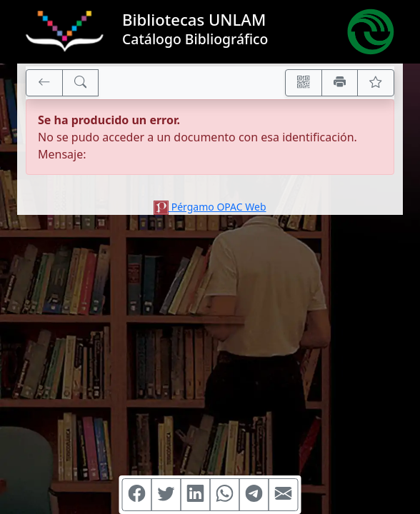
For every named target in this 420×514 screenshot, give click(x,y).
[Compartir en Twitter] (166, 495)
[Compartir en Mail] (284, 495)
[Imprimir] (340, 83)
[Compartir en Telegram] (254, 495)
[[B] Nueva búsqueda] (81, 83)
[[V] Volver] (44, 83)
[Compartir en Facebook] (137, 495)
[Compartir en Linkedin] (196, 495)
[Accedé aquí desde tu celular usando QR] (304, 83)
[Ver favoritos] (376, 83)
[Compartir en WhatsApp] (225, 495)
